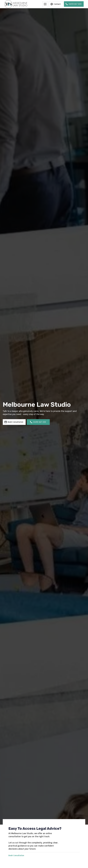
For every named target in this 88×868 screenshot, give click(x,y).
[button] (45, 4)
